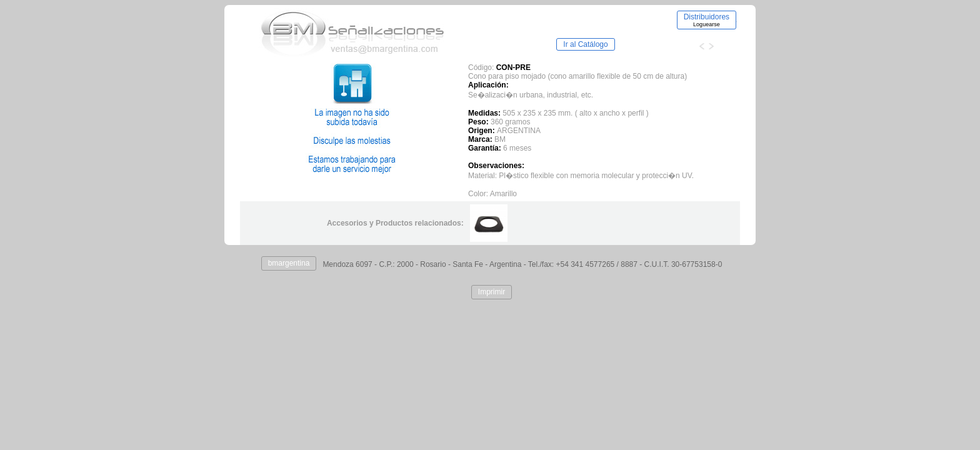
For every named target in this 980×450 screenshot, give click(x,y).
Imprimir (492, 292)
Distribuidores (707, 20)
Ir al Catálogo (585, 44)
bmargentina (289, 263)
